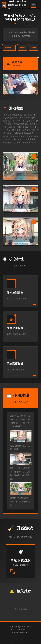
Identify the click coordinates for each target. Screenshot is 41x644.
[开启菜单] (34, 5)
